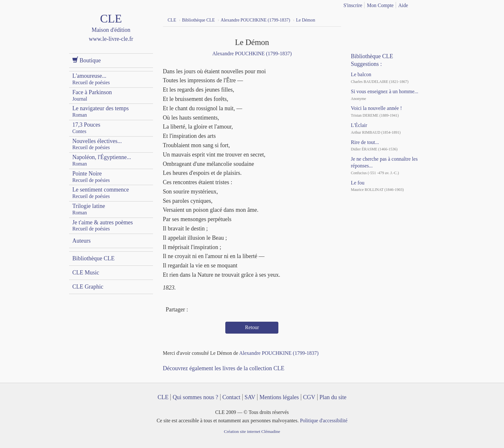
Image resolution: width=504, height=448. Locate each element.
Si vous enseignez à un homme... (384, 91)
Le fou (357, 183)
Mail (218, 310)
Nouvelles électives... (97, 144)
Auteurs (81, 241)
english (431, 4)
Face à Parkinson (92, 95)
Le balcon (361, 74)
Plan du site (333, 397)
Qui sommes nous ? (195, 397)
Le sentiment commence (101, 193)
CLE (163, 397)
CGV (309, 397)
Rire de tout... (365, 142)
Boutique (87, 60)
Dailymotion (382, 19)
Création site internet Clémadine (252, 431)
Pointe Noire (91, 177)
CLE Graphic (88, 287)
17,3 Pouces (86, 128)
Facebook (194, 310)
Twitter (206, 310)
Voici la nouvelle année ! (376, 108)
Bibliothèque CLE (93, 258)
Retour (252, 327)
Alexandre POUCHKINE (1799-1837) (252, 54)
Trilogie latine (89, 209)
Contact (231, 397)
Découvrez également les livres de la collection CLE (224, 368)
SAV (250, 397)
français (421, 4)
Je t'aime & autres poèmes (103, 225)
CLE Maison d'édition (111, 34)
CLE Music (86, 273)
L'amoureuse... (91, 79)
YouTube (371, 19)
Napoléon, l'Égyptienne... (102, 160)
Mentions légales (279, 397)
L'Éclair (359, 125)
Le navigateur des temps (100, 111)
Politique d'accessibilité (324, 421)
